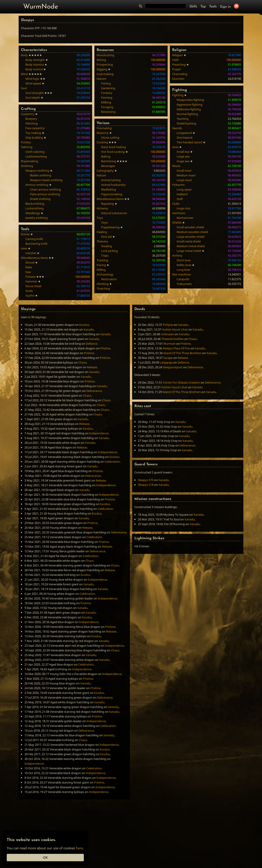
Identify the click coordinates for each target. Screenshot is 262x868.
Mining (101, 60)
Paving (101, 265)
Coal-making (105, 74)
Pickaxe (30, 277)
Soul (24, 88)
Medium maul (186, 175)
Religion (178, 55)
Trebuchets (184, 284)
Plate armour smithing (45, 194)
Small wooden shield (190, 227)
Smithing (27, 166)
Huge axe (183, 161)
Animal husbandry (113, 185)
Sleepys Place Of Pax (176, 348)
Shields (177, 222)
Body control (34, 69)
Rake (29, 267)
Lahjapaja (166, 362)
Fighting (178, 95)
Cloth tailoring (35, 152)
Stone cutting (110, 138)
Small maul (184, 171)
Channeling (180, 74)
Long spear (184, 189)
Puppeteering (110, 227)
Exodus (84, 325)
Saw (28, 272)
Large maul (184, 180)
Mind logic (32, 79)
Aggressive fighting (190, 104)
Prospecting (105, 64)
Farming (107, 98)
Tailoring (27, 147)
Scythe (30, 295)
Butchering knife (36, 244)
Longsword (184, 133)
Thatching (103, 289)
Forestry (107, 93)
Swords (177, 128)
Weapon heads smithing (46, 180)
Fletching (32, 123)
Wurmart (169, 344)
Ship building (34, 138)
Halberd (182, 194)
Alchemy (102, 208)
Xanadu (89, 329)
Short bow (184, 260)
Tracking (102, 260)
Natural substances (114, 213)
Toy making (33, 133)
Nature (101, 79)
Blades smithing (41, 175)
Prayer (177, 69)
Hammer (31, 281)
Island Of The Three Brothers (182, 353)
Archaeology (105, 274)
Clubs (176, 204)
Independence (99, 433)
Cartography (105, 171)
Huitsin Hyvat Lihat (175, 329)
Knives (25, 234)
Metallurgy (33, 213)
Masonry (103, 133)
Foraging (107, 107)
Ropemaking (29, 161)
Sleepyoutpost (173, 367)
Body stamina (35, 64)
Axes (24, 248)
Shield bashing (186, 123)
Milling (101, 270)
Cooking (102, 142)
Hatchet (31, 253)
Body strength (35, 60)
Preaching (179, 64)
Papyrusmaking (112, 194)
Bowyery (31, 119)
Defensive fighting (189, 109)
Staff (180, 199)
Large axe (183, 156)
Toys (100, 218)
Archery (177, 255)
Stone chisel (33, 286)
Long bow (183, 270)
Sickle (29, 291)
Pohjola (168, 325)
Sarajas (168, 358)
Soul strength (34, 93)
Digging (102, 69)
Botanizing (108, 112)
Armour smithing (37, 185)
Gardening (108, 88)
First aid (106, 237)
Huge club (183, 208)
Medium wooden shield (192, 232)
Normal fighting (187, 114)
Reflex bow (184, 265)
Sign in (225, 7)
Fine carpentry (35, 128)
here (79, 848)
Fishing (106, 83)
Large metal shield (189, 251)
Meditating (109, 189)
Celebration (112, 462)
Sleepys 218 (146, 485)
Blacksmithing (35, 204)
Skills (193, 7)
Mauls (176, 166)
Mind (24, 74)
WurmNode (41, 7)
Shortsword (184, 138)
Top (203, 7)
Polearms (178, 185)
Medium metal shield (191, 246)
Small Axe (183, 152)
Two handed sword (189, 142)
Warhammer (185, 218)
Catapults (183, 279)
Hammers (179, 213)
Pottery (26, 142)
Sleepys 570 (146, 480)
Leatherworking (36, 156)
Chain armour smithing (45, 189)
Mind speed (33, 83)
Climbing (103, 284)
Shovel (30, 262)
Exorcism (178, 79)
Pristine (105, 348)
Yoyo (104, 222)
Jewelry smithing (37, 218)
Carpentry (28, 114)
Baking (106, 156)
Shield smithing (40, 199)
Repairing (108, 204)
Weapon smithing (37, 171)
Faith (175, 60)
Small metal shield (189, 241)
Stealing (107, 246)
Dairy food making (113, 147)
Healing (102, 232)
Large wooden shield (191, 237)
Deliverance (94, 391)
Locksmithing (34, 208)
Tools (213, 7)
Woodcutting (105, 55)
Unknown (167, 334)
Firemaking (104, 128)
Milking (106, 102)
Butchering (109, 161)
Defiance (92, 344)
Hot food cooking (113, 152)
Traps (105, 255)
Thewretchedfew (172, 339)
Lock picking (109, 251)
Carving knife (34, 239)
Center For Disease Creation (181, 382)
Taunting (183, 119)
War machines (182, 274)
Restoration (109, 279)
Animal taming (111, 180)
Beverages (108, 166)
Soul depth (33, 98)
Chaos (82, 362)
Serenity (113, 707)
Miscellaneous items (34, 258)
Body (24, 55)
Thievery (102, 241)
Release (92, 367)
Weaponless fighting (190, 100)
